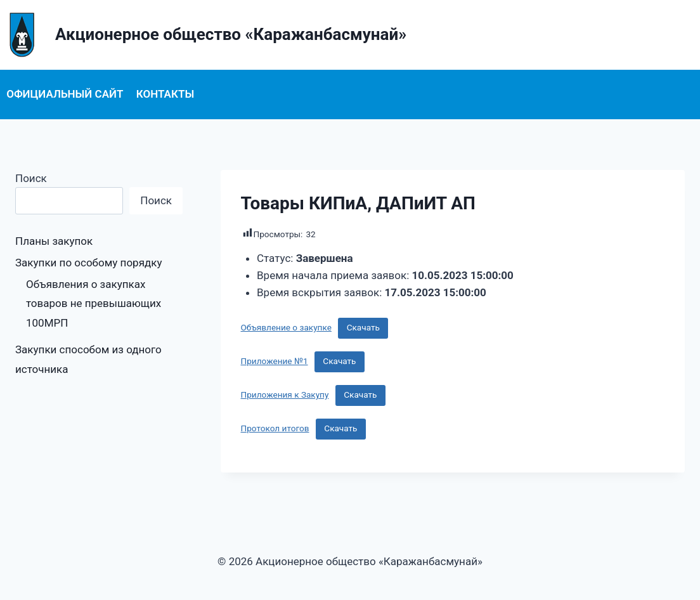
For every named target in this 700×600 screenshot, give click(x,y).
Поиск (31, 178)
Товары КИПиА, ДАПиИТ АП (358, 203)
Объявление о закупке (286, 327)
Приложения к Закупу (285, 395)
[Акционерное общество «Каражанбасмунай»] (203, 35)
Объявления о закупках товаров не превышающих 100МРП (94, 303)
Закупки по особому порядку (88, 263)
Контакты (165, 94)
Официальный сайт (65, 94)
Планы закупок (54, 241)
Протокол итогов (275, 428)
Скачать (363, 327)
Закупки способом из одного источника (88, 359)
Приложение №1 (275, 361)
